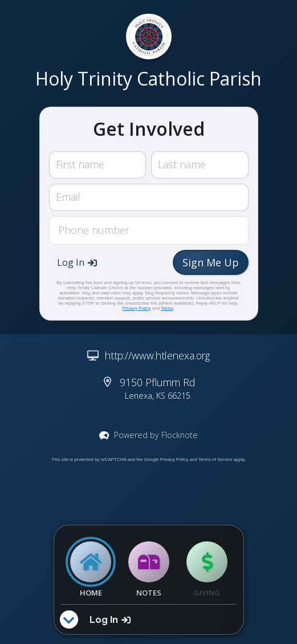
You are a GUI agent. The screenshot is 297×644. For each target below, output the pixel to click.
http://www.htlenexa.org (157, 355)
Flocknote (180, 435)
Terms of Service (215, 459)
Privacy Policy (137, 308)
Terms (167, 308)
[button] (77, 262)
